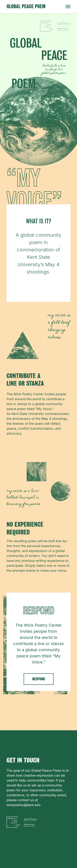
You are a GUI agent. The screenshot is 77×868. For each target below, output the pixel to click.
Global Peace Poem (26, 6)
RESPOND (39, 679)
